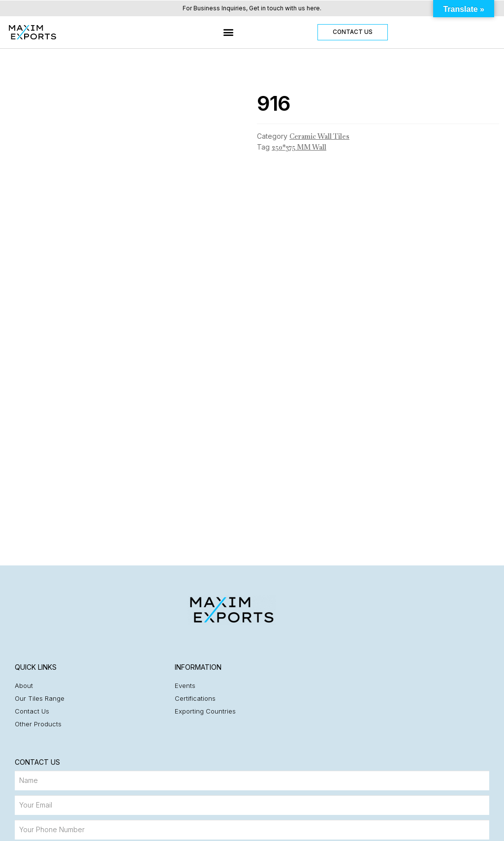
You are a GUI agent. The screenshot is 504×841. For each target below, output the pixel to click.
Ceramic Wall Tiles (319, 136)
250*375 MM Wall (299, 147)
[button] (229, 32)
